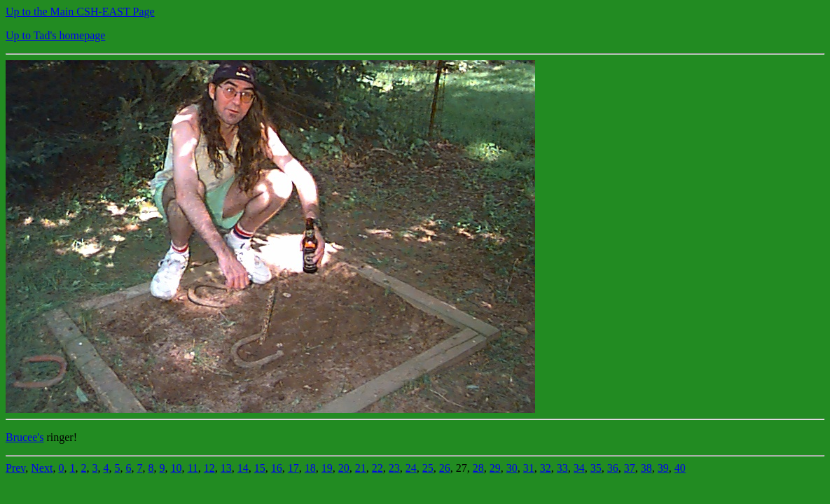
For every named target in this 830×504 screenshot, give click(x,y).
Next (42, 468)
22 (378, 468)
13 (226, 468)
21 (361, 468)
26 (445, 468)
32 (546, 468)
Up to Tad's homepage (55, 35)
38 (646, 468)
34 (579, 468)
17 (293, 468)
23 (394, 468)
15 (260, 468)
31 (529, 468)
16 (277, 468)
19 (327, 468)
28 (478, 468)
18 (310, 468)
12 (209, 468)
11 (192, 468)
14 (243, 468)
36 (613, 468)
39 (663, 468)
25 (428, 468)
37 (630, 468)
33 (562, 468)
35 (596, 468)
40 (680, 468)
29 (495, 468)
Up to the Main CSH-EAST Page (80, 12)
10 (176, 468)
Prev (15, 468)
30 (512, 468)
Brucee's (25, 437)
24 (411, 468)
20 (344, 468)
